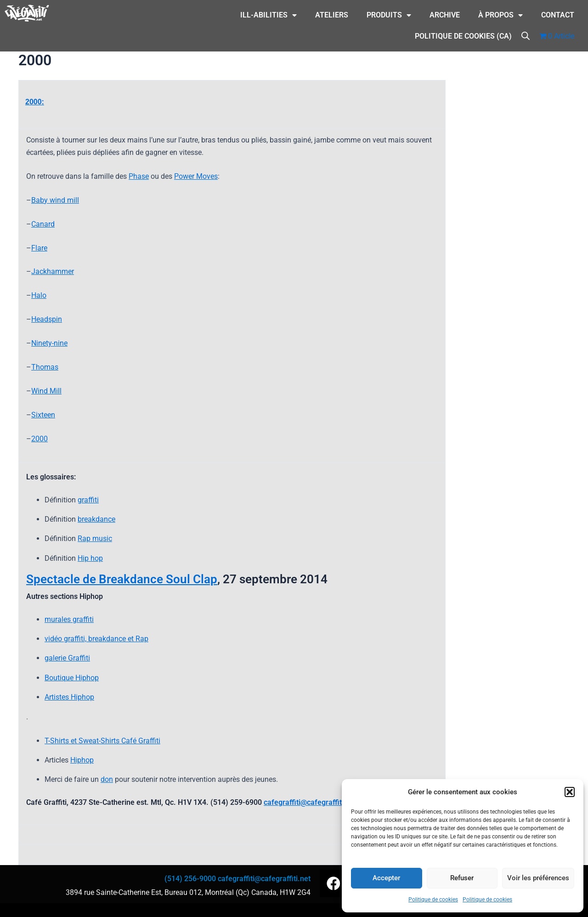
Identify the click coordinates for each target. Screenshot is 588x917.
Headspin (47, 319)
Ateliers (332, 15)
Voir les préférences (538, 878)
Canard (43, 224)
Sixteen (43, 415)
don (107, 779)
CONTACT (558, 15)
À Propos (500, 15)
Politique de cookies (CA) (463, 36)
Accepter (386, 878)
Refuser (462, 878)
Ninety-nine (49, 343)
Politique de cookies (433, 900)
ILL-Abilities (269, 15)
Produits (389, 15)
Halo (39, 295)
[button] (570, 792)
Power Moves (196, 176)
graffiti (88, 500)
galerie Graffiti (67, 658)
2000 (40, 439)
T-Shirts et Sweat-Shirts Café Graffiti (102, 741)
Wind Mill (46, 391)
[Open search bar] (526, 35)
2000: (35, 102)
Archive (445, 15)
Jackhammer (53, 271)
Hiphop (82, 760)
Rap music (95, 538)
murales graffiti (69, 619)
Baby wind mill (55, 200)
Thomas (45, 367)
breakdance (96, 519)
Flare (39, 248)
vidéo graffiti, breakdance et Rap (96, 639)
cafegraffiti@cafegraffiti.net (310, 802)
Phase (139, 176)
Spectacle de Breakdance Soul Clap (122, 579)
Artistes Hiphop (69, 697)
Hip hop (90, 558)
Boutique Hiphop (72, 678)
